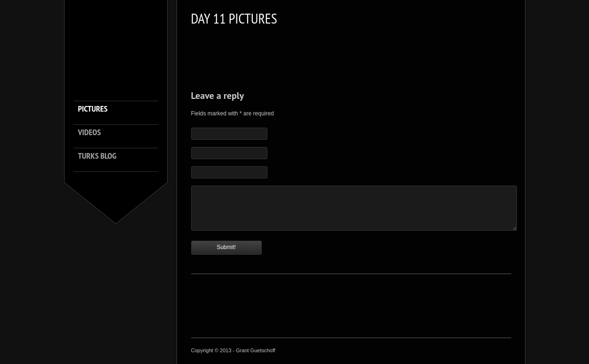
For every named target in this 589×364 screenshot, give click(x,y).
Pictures (93, 109)
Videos (90, 133)
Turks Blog (97, 156)
